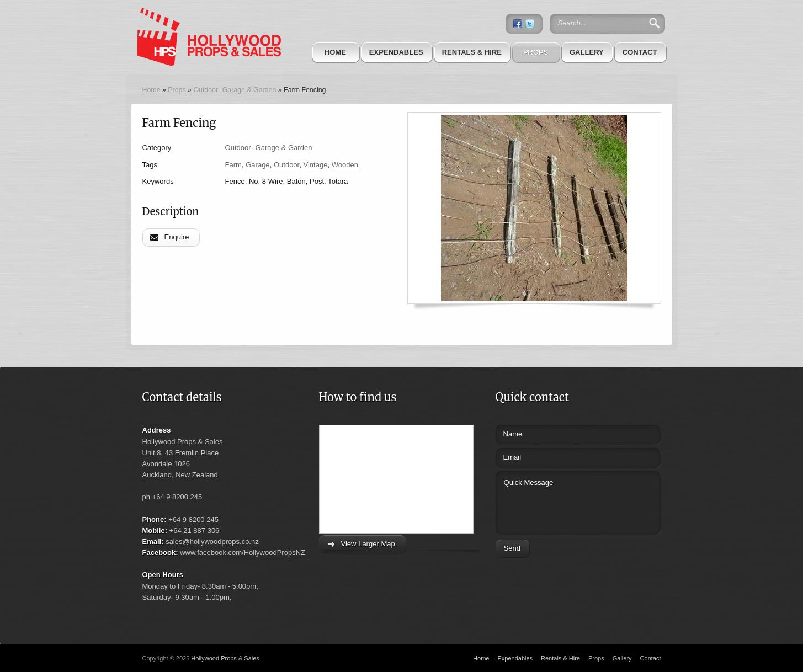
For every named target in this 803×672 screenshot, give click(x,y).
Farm (233, 165)
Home (335, 52)
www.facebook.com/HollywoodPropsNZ (243, 553)
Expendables (396, 52)
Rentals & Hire (472, 52)
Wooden (345, 165)
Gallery (587, 52)
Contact (640, 52)
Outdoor (286, 165)
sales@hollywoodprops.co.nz (212, 542)
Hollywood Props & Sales (225, 658)
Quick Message (558, 501)
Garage (257, 165)
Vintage (316, 165)
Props (536, 52)
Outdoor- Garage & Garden (235, 90)
